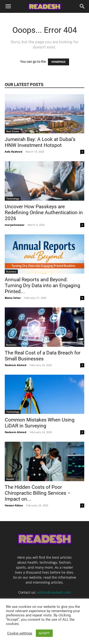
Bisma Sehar (13, 298)
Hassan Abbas (14, 505)
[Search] (82, 6)
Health (10, 479)
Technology (13, 199)
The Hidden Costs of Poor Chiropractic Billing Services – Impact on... (38, 493)
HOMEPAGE (59, 62)
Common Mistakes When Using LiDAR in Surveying (40, 423)
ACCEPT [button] (44, 633)
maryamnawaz (14, 225)
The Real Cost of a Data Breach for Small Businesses (43, 356)
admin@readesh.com (54, 592)
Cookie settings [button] (20, 633)
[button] (8, 6)
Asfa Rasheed (14, 152)
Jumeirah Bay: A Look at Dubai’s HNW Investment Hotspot (40, 142)
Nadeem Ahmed (16, 365)
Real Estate (13, 131)
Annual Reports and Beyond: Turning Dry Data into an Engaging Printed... (42, 286)
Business (11, 271)
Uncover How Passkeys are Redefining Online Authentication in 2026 (44, 213)
